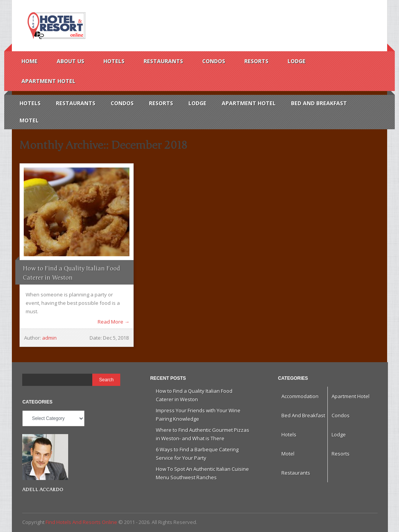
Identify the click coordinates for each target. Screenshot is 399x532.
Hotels (114, 61)
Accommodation (300, 396)
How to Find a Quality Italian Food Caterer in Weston (72, 273)
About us (70, 61)
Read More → (114, 322)
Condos (214, 61)
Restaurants (163, 61)
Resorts (256, 61)
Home (29, 61)
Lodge (297, 61)
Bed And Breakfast (319, 103)
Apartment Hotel (48, 81)
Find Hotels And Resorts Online (56, 26)
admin (49, 338)
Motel (29, 120)
